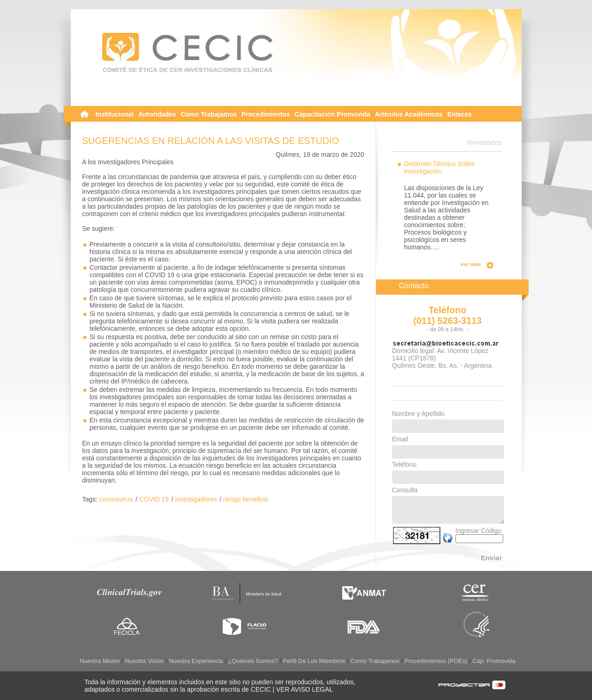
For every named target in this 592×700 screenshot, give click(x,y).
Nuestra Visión (144, 661)
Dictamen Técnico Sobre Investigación (440, 167)
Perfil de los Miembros (314, 661)
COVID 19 (154, 499)
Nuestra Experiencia (196, 661)
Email (400, 439)
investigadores (196, 499)
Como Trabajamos (375, 661)
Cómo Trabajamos (209, 114)
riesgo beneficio (246, 499)
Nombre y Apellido (419, 414)
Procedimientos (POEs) (436, 661)
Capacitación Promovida (332, 114)
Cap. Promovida (494, 661)
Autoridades (157, 114)
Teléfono (404, 465)
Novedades (485, 142)
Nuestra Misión (100, 661)
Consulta (405, 490)
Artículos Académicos (409, 114)
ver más (471, 264)
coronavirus (116, 499)
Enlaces (459, 114)
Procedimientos (266, 114)
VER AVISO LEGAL (305, 689)
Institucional (115, 114)
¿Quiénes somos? (253, 661)
